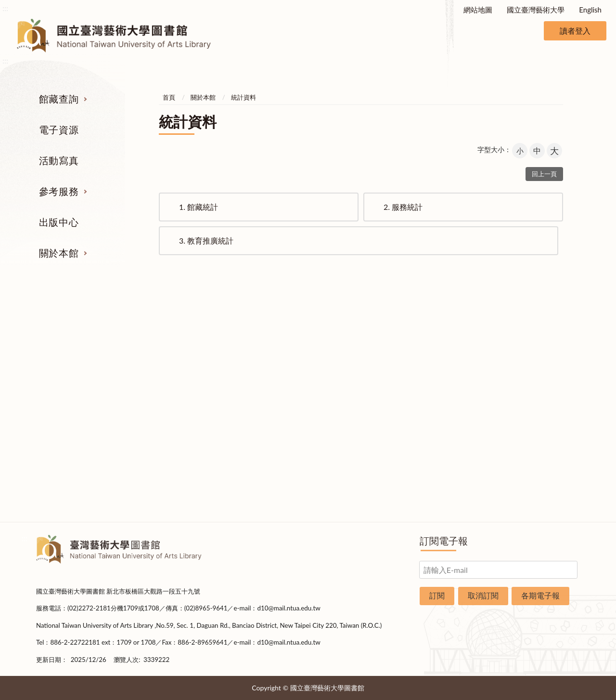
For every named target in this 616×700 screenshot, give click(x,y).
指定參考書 (355, 336)
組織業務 (543, 336)
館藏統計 (199, 207)
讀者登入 (575, 31)
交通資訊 (543, 444)
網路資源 (74, 390)
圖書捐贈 (543, 480)
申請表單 (543, 462)
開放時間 (543, 426)
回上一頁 (544, 174)
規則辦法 (543, 408)
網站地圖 (478, 10)
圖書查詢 (74, 354)
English (590, 10)
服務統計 (403, 207)
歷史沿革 (543, 372)
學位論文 (74, 408)
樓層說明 (543, 354)
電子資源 (59, 130)
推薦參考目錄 (355, 408)
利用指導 (355, 390)
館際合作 (355, 354)
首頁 (169, 97)
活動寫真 (59, 160)
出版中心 (59, 222)
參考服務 (59, 191)
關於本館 (59, 253)
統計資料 (244, 97)
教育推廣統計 (206, 240)
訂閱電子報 (444, 541)
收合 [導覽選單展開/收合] (572, 286)
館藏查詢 (59, 99)
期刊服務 (74, 336)
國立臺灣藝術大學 (536, 10)
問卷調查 (543, 498)
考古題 (355, 372)
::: (5, 8)
